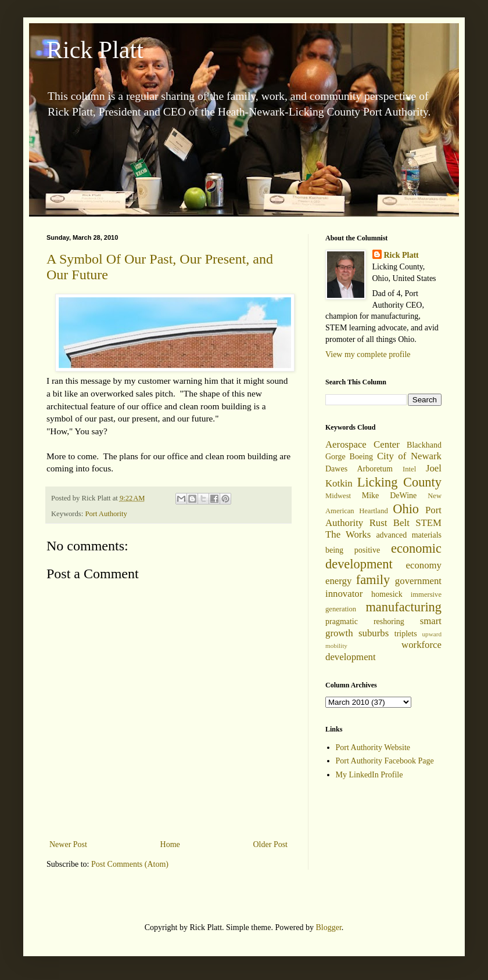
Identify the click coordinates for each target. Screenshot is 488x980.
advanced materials (409, 535)
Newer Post (68, 844)
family (373, 580)
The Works (348, 534)
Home (170, 844)
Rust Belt (390, 523)
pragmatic (342, 621)
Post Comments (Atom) (130, 864)
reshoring (389, 621)
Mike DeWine (390, 496)
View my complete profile (368, 354)
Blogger (328, 927)
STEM (428, 523)
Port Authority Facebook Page (385, 761)
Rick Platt (95, 50)
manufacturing (403, 607)
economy (424, 565)
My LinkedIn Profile (369, 775)
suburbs (374, 633)
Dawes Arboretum (359, 469)
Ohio (406, 509)
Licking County (399, 482)
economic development (383, 556)
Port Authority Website (373, 747)
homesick (387, 594)
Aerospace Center (363, 444)
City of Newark (409, 456)
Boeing (361, 457)
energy (338, 581)
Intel (409, 469)
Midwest (338, 496)
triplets (406, 634)
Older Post (271, 844)
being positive (353, 550)
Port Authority (106, 514)
